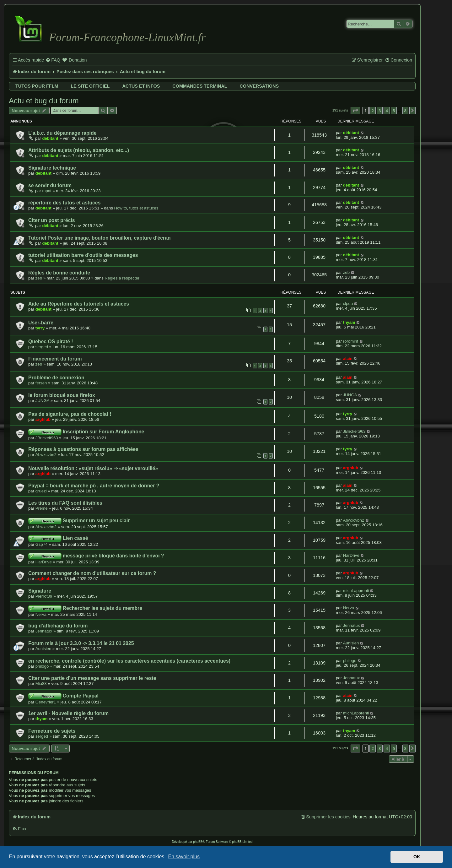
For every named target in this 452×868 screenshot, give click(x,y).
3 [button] (380, 111)
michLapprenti (356, 591)
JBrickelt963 (47, 438)
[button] (355, 111)
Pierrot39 (44, 596)
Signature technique (52, 168)
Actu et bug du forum (44, 101)
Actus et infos (141, 86)
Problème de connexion (56, 378)
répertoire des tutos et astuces (64, 203)
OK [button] (417, 857)
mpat (47, 191)
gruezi (41, 491)
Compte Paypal (81, 696)
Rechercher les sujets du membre (102, 608)
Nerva (41, 614)
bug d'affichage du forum (58, 626)
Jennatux (44, 631)
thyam (349, 322)
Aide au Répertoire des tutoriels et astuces (79, 304)
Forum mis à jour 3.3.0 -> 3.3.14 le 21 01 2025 (81, 643)
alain (348, 358)
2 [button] (372, 111)
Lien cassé (75, 538)
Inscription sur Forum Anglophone (104, 432)
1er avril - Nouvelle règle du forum (68, 713)
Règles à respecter (122, 278)
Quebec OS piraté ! (51, 342)
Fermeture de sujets (52, 731)
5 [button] (394, 111)
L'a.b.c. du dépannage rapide (62, 133)
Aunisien (43, 649)
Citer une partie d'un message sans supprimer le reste (92, 678)
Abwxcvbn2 (46, 455)
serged (42, 347)
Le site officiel (90, 86)
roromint (351, 341)
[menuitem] (53, 60)
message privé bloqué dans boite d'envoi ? (113, 556)
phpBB (198, 842)
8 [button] (405, 111)
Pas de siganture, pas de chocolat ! (70, 414)
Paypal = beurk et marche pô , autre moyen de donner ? (94, 486)
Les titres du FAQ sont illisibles (65, 503)
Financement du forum (55, 359)
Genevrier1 (46, 702)
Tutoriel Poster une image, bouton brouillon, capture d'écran (100, 238)
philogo (42, 666)
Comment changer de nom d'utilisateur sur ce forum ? (92, 573)
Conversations (259, 86)
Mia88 (41, 684)
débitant (50, 138)
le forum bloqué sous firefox (62, 395)
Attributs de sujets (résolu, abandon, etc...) (79, 150)
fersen (41, 383)
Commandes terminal (200, 86)
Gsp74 (42, 544)
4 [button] (387, 111)
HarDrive (44, 562)
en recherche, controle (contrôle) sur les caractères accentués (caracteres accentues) (129, 661)
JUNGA (43, 401)
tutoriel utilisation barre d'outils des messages (83, 255)
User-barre (41, 323)
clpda (348, 304)
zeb (39, 278)
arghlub (43, 419)
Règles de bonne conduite (59, 273)
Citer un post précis (52, 220)
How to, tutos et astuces (136, 208)
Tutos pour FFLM (37, 86)
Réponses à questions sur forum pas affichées (83, 449)
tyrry (40, 328)
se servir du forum (50, 185)
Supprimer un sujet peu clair (96, 521)
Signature (40, 591)
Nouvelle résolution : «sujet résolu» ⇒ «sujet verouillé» (93, 468)
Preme (42, 508)
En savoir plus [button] (184, 857)
